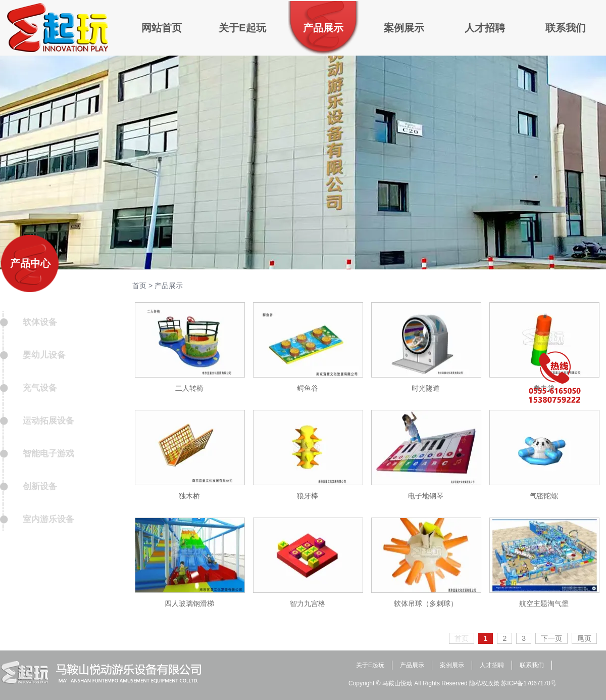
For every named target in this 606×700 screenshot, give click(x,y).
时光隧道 (426, 388)
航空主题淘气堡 (544, 603)
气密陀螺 (544, 496)
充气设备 (40, 388)
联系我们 (532, 665)
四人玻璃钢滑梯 (189, 603)
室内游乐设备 (48, 519)
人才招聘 (492, 665)
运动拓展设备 (48, 421)
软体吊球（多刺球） (426, 603)
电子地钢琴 (426, 496)
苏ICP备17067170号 (528, 683)
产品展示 (169, 286)
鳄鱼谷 (308, 388)
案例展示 (452, 665)
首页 (139, 286)
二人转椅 (189, 388)
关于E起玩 (370, 665)
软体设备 (40, 322)
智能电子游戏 (48, 454)
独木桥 (189, 496)
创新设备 (40, 486)
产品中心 (30, 263)
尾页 (584, 638)
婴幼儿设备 (44, 355)
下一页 (551, 638)
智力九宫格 (308, 603)
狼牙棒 (308, 496)
